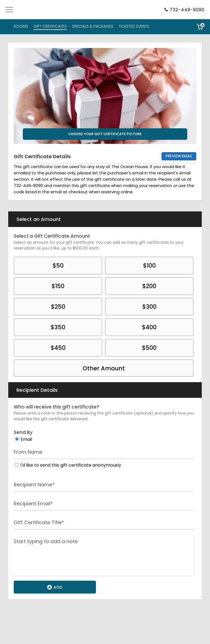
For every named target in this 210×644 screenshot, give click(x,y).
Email (26, 439)
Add (55, 587)
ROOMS (21, 26)
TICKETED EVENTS (134, 26)
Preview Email (179, 156)
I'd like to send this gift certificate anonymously (71, 465)
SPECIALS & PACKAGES (93, 26)
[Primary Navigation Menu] (9, 10)
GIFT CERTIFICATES (50, 26)
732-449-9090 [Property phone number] (187, 10)
